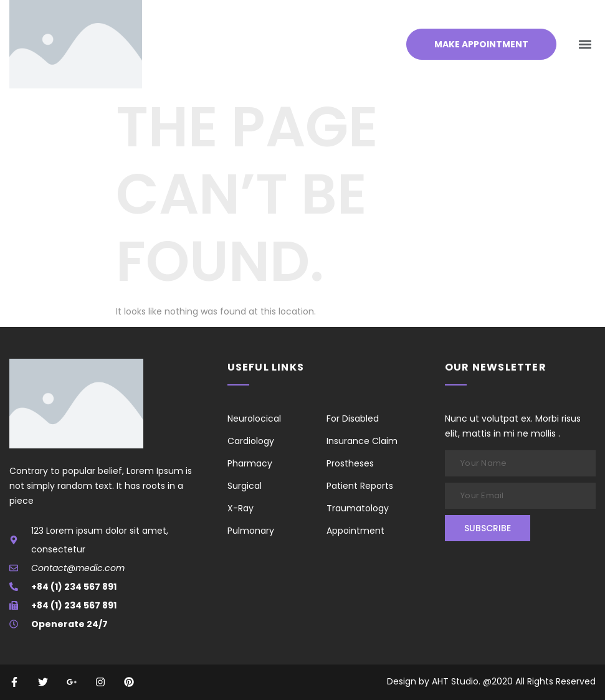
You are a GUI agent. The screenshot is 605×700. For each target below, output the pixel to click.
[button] (585, 45)
